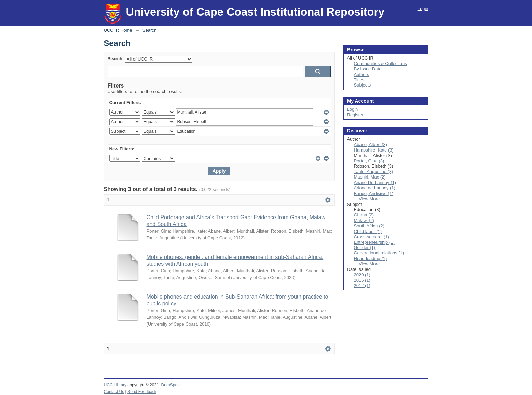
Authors (362, 74)
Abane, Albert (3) (371, 144)
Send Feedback (142, 392)
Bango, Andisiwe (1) (374, 193)
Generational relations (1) (379, 253)
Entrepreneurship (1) (374, 242)
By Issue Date (368, 69)
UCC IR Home (118, 30)
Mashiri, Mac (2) (370, 177)
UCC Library (115, 385)
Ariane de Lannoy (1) (375, 188)
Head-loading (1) (371, 258)
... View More (367, 199)
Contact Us (114, 392)
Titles (359, 80)
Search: (116, 59)
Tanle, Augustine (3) (374, 172)
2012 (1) (362, 285)
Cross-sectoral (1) (372, 237)
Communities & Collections (380, 63)
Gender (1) (365, 247)
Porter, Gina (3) (369, 161)
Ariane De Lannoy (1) (375, 182)
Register (355, 115)
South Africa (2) (369, 226)
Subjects (363, 85)
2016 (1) (362, 280)
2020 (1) (362, 275)
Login (423, 8)
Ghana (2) (364, 215)
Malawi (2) (364, 220)
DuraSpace (172, 385)
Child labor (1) (368, 231)
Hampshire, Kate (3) (374, 150)
